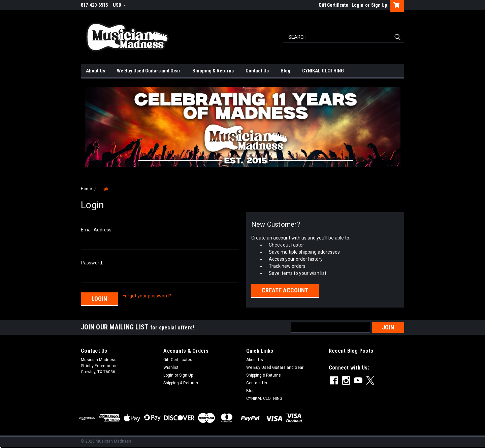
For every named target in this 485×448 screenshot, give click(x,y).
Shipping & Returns (213, 71)
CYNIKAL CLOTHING (323, 71)
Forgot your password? (147, 296)
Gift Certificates (178, 360)
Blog (285, 71)
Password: (92, 263)
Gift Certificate (333, 5)
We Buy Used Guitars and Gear (149, 71)
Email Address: (97, 230)
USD (119, 5)
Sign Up (379, 5)
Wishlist (171, 367)
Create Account (285, 290)
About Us (95, 71)
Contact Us (257, 71)
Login (358, 5)
